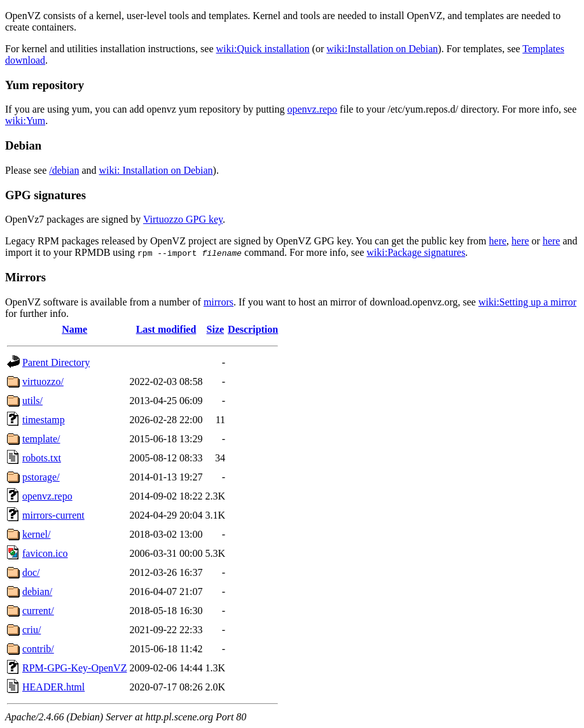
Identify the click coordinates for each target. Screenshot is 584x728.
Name (74, 329)
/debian (64, 170)
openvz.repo (312, 109)
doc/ (31, 572)
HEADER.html (53, 687)
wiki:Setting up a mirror (527, 302)
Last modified (166, 329)
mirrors (219, 302)
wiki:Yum (25, 121)
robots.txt (42, 458)
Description (253, 329)
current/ (38, 611)
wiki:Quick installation (263, 49)
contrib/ (38, 649)
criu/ (31, 630)
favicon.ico (45, 553)
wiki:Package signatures (416, 252)
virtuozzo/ (43, 381)
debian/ (37, 591)
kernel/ (36, 534)
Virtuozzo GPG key (183, 219)
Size (216, 329)
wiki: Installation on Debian (156, 170)
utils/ (32, 401)
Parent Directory (56, 362)
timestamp (44, 420)
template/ (41, 439)
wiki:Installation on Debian (382, 49)
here (498, 241)
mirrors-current (53, 515)
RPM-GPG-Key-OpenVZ (74, 668)
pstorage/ (41, 477)
